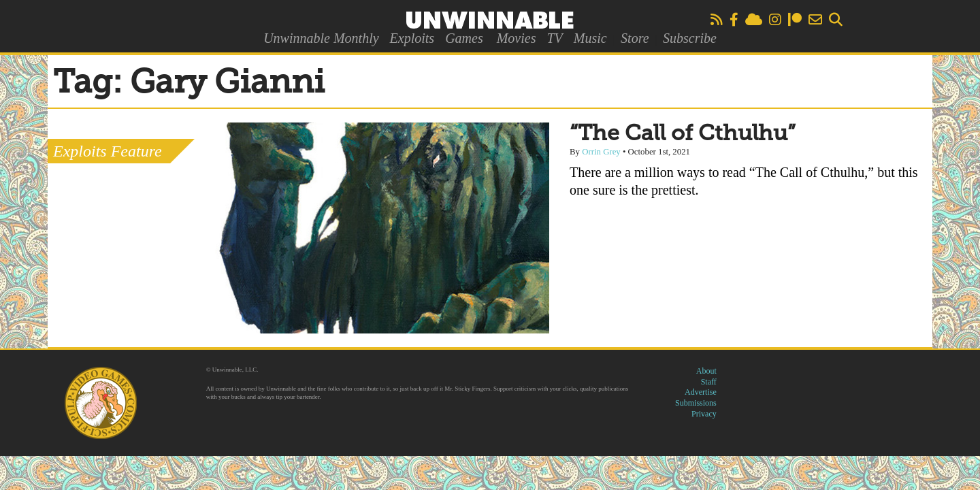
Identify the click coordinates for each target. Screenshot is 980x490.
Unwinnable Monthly (321, 38)
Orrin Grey (601, 152)
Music (590, 38)
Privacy (704, 414)
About (706, 371)
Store (635, 38)
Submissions (696, 403)
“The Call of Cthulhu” (683, 134)
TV (554, 38)
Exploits (412, 38)
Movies (517, 38)
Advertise (701, 392)
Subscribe (690, 38)
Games (464, 38)
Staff (709, 382)
